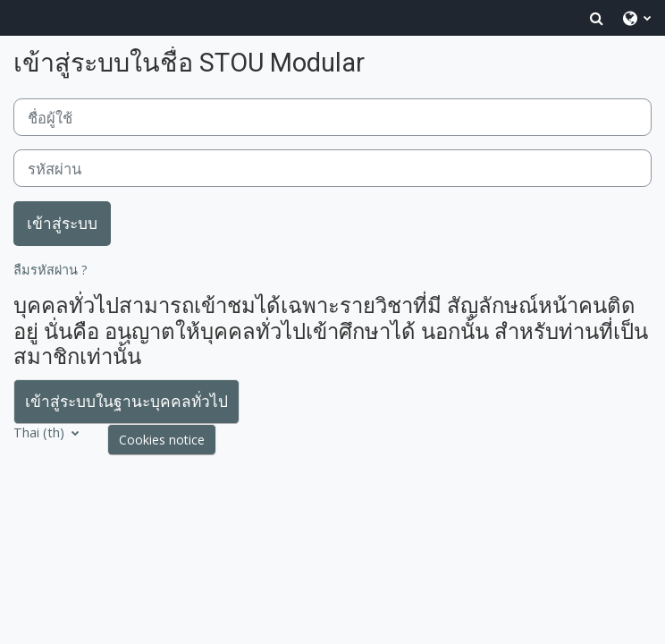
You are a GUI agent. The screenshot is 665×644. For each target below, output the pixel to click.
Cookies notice (162, 440)
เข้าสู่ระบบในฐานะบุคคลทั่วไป (126, 401)
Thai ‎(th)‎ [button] (41, 432)
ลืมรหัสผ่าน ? (51, 270)
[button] (597, 18)
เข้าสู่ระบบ (62, 223)
